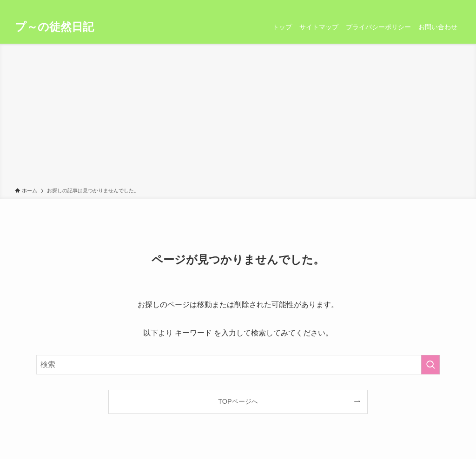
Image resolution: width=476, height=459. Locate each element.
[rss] (443, 5)
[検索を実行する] (430, 365)
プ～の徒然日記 (54, 27)
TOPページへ (238, 401)
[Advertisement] (238, 117)
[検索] (455, 5)
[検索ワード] (238, 365)
